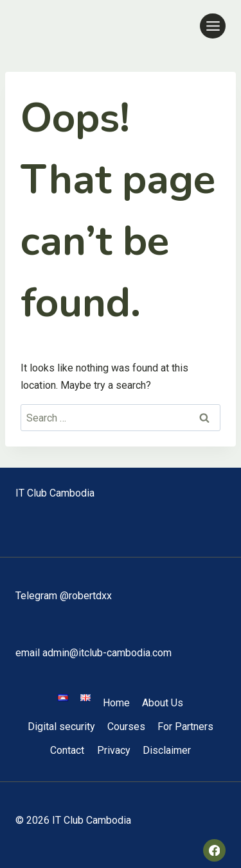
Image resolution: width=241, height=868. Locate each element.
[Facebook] (214, 850)
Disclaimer (167, 750)
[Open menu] (213, 26)
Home (116, 703)
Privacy (114, 750)
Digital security (61, 727)
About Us (163, 703)
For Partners (185, 727)
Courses (126, 727)
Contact (67, 750)
